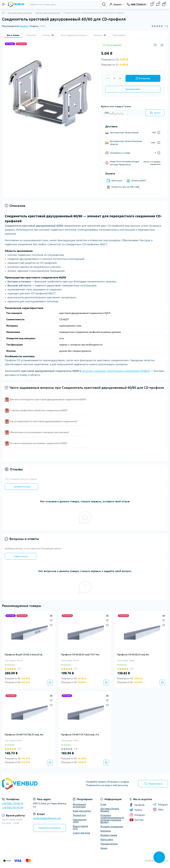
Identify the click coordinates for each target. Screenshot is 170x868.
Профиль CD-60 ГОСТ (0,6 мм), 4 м (80, 735)
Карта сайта (107, 839)
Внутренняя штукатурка (79, 805)
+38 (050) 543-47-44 (13, 808)
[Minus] (108, 78)
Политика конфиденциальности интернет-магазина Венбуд (112, 819)
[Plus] (120, 78)
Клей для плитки (82, 811)
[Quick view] (51, 615)
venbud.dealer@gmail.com (47, 818)
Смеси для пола (81, 833)
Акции (104, 848)
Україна (24, 26)
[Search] (104, 4)
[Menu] (4, 4)
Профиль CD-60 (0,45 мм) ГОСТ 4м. (80, 655)
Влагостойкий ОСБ (80, 827)
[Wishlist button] (155, 45)
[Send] (155, 113)
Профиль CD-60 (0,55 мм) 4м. (133, 655)
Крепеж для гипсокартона (48, 13)
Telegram (160, 805)
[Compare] (51, 625)
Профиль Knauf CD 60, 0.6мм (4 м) (24, 655)
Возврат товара (109, 835)
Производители (109, 844)
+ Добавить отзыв (21, 487)
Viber (158, 810)
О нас (103, 804)
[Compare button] (162, 45)
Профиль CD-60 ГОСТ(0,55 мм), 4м (24, 735)
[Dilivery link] (159, 133)
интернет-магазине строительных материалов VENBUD (116, 371)
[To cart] (50, 683)
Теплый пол (79, 815)
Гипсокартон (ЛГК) (80, 821)
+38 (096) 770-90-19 (13, 803)
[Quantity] (114, 78)
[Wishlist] (51, 620)
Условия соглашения (112, 827)
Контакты (106, 831)
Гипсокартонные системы (20, 13)
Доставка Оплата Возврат (110, 810)
